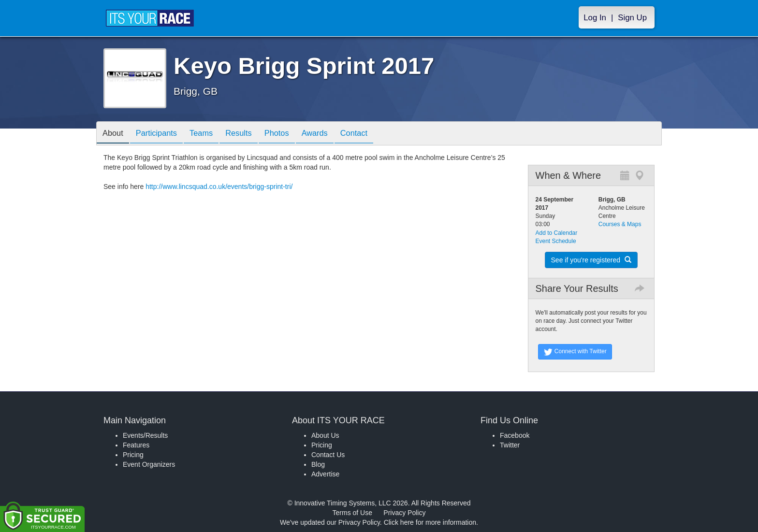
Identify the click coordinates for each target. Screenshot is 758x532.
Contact (378, 134)
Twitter (510, 445)
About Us (325, 435)
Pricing (133, 455)
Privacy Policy (404, 513)
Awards (335, 134)
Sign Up (632, 18)
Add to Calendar (557, 233)
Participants (162, 134)
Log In (595, 18)
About (115, 134)
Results (251, 134)
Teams (211, 134)
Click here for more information (430, 522)
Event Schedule (556, 241)
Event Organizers (149, 464)
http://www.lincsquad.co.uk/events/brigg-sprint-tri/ (219, 187)
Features (136, 445)
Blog (318, 464)
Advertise (325, 474)
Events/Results (145, 435)
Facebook (515, 435)
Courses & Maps (620, 224)
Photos (293, 134)
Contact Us (328, 455)
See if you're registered (591, 260)
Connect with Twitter (575, 352)
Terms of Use (352, 513)
